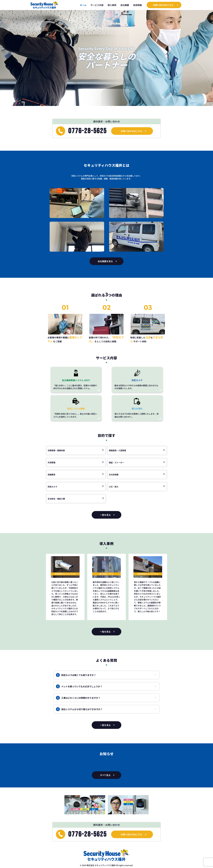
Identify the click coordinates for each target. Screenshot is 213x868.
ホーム (83, 5)
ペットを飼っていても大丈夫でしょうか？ (79, 686)
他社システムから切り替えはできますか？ (79, 709)
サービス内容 (97, 5)
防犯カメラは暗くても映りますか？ (76, 675)
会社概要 (125, 5)
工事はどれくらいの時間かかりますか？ (78, 698)
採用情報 (137, 5)
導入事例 (112, 5)
